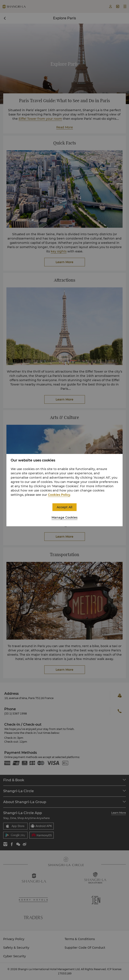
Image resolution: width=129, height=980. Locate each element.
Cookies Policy (59, 495)
